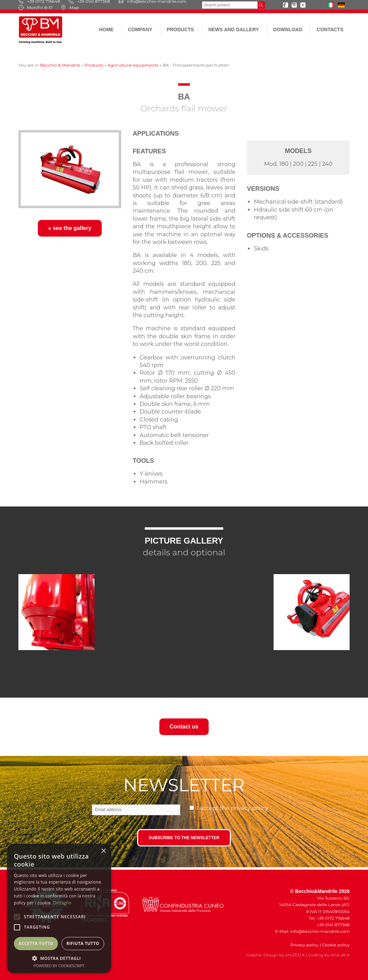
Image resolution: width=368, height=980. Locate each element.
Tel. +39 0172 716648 (329, 918)
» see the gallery (70, 228)
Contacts (330, 29)
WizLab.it (340, 955)
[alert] (59, 908)
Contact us (184, 727)
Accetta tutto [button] (36, 943)
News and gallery (234, 29)
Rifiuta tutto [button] (83, 943)
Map (70, 7)
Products (180, 29)
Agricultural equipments (133, 65)
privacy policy (250, 808)
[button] (59, 958)
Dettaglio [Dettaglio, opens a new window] (62, 903)
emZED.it (295, 955)
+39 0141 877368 (332, 925)
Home (106, 29)
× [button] (103, 851)
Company (140, 29)
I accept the (232, 808)
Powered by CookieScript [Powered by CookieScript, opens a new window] (59, 966)
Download (288, 29)
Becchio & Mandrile (60, 65)
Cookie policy (336, 945)
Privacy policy (304, 945)
